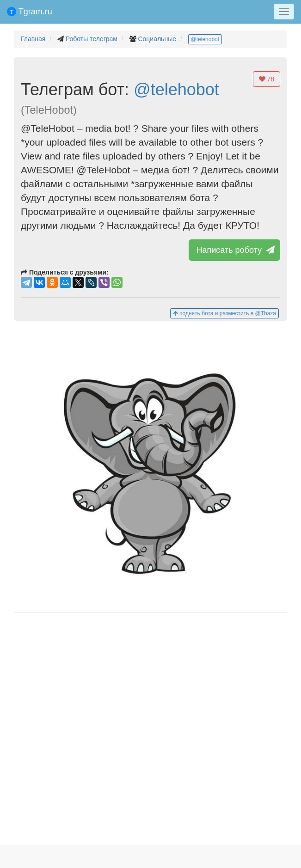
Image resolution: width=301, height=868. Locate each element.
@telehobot (205, 39)
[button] (150, 467)
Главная (33, 39)
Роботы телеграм (92, 39)
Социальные (157, 39)
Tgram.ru (30, 12)
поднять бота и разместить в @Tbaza (224, 313)
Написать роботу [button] (235, 250)
